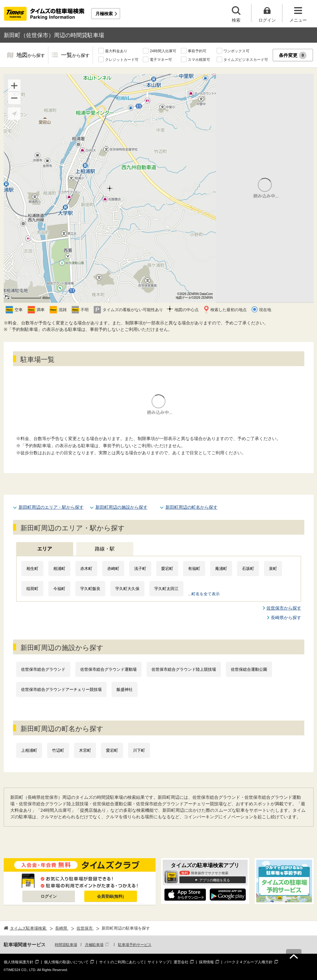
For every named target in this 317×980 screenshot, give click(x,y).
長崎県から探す (286, 618)
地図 (31, 56)
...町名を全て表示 (204, 594)
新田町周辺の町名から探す (192, 507)
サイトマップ (159, 962)
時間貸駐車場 (66, 945)
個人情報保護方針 (19, 962)
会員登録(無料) (110, 896)
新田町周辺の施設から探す (121, 507)
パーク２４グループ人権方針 (249, 962)
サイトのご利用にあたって (121, 962)
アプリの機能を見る (215, 880)
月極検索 (104, 14)
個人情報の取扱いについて (66, 962)
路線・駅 (105, 549)
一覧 (75, 56)
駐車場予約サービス (135, 945)
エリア (45, 549)
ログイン (49, 896)
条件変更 (293, 55)
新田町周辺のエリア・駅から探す (51, 507)
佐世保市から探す (284, 608)
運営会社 (181, 962)
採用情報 (206, 962)
